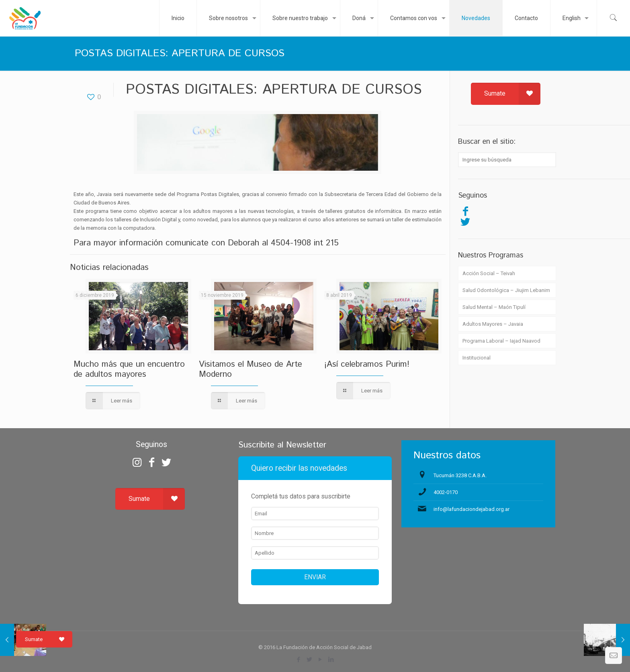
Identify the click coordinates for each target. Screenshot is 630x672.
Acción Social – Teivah (489, 273)
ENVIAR (315, 577)
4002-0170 (446, 492)
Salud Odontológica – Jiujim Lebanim (506, 290)
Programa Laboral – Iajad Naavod (501, 341)
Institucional (477, 358)
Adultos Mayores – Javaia (493, 324)
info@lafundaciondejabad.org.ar (471, 509)
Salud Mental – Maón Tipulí (494, 307)
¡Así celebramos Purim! (367, 364)
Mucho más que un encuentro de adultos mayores (129, 369)
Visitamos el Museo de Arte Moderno (251, 369)
